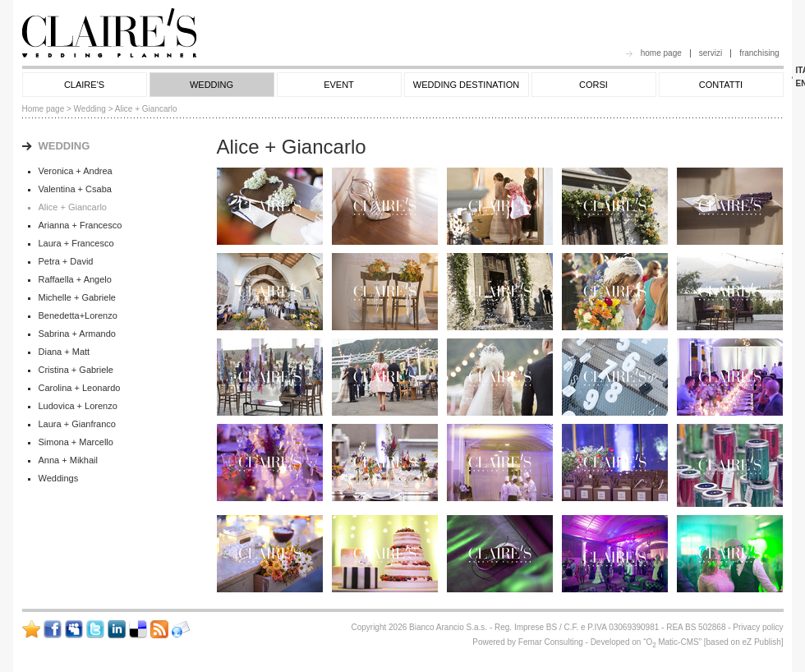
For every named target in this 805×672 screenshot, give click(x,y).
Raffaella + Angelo (75, 279)
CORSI (593, 85)
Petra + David (66, 261)
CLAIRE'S (84, 85)
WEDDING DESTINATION (466, 85)
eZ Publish (761, 642)
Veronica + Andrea (76, 171)
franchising (759, 53)
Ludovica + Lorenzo (78, 406)
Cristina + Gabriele (76, 370)
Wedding (90, 109)
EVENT (339, 85)
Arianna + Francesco (80, 225)
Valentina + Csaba (75, 189)
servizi (711, 53)
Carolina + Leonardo (80, 388)
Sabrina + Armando (77, 334)
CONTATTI (721, 85)
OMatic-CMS (672, 642)
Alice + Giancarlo (73, 207)
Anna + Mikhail (68, 460)
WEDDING (212, 85)
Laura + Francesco (76, 243)
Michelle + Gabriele (77, 297)
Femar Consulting (551, 642)
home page (661, 53)
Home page (44, 109)
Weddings (59, 478)
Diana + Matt (64, 352)
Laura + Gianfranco (77, 424)
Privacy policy (758, 627)
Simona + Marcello (76, 442)
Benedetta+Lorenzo (78, 315)
